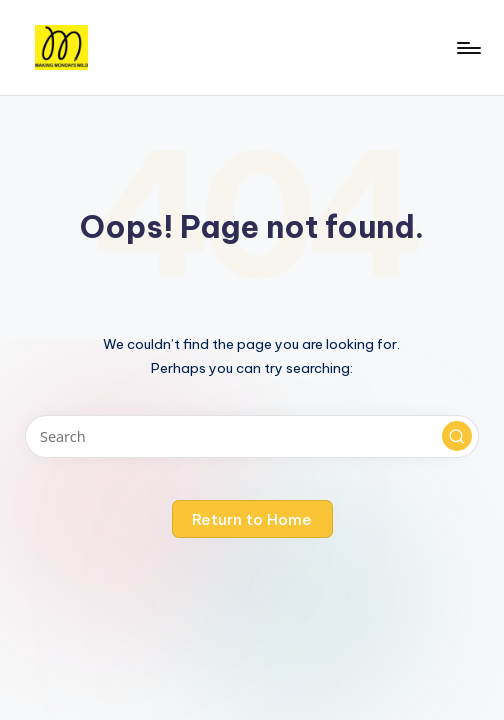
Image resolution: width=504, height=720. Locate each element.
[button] (457, 436)
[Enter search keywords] (251, 436)
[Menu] (467, 48)
